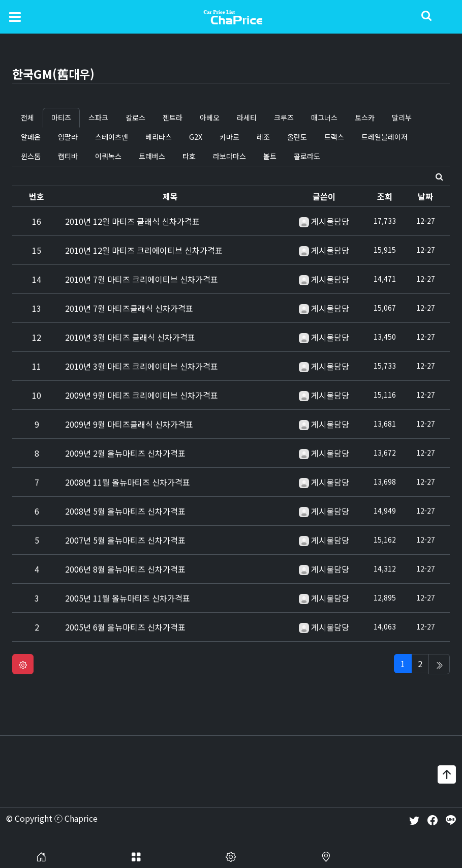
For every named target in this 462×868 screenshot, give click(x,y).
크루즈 (284, 117)
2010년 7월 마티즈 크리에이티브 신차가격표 (142, 279)
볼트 (270, 156)
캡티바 (68, 156)
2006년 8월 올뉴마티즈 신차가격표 (125, 569)
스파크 (98, 117)
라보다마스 (229, 156)
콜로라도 (307, 156)
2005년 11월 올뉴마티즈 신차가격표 (128, 598)
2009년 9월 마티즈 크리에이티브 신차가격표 (142, 395)
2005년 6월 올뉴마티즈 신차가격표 (125, 627)
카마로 (229, 137)
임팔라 (68, 137)
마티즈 (61, 117)
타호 (189, 156)
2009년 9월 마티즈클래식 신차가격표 (129, 424)
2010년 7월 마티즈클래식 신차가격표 (129, 308)
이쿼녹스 (108, 156)
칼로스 (135, 117)
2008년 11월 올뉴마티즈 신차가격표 (128, 482)
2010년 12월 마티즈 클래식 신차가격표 (132, 221)
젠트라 (173, 117)
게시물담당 (330, 221)
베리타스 (159, 137)
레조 (263, 137)
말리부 (402, 117)
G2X (196, 137)
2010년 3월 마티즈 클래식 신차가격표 (130, 337)
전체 (27, 117)
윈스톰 (31, 156)
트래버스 (152, 156)
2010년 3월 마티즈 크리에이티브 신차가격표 (142, 366)
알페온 (31, 137)
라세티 (247, 117)
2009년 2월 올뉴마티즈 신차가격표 (125, 453)
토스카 (365, 117)
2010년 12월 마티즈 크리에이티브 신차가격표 (144, 250)
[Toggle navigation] (15, 16)
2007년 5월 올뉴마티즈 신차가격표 (125, 540)
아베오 (210, 117)
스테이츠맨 (112, 137)
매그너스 (324, 117)
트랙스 (334, 137)
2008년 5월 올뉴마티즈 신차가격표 (125, 511)
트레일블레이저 (384, 137)
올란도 (297, 137)
